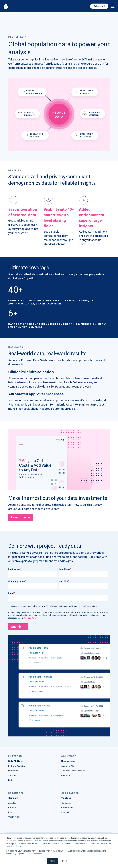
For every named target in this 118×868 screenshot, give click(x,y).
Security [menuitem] (12, 775)
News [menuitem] (11, 812)
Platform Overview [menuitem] (17, 766)
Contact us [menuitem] (66, 803)
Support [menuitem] (65, 812)
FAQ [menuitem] (10, 780)
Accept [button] (52, 861)
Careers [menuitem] (12, 808)
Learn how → (21, 517)
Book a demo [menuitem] (67, 808)
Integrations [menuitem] (14, 771)
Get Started (99, 6)
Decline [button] (65, 861)
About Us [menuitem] (12, 803)
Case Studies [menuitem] (14, 817)
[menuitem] (16, 761)
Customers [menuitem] (66, 775)
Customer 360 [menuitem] (68, 766)
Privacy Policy (15, 846)
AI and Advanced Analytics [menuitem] (73, 771)
